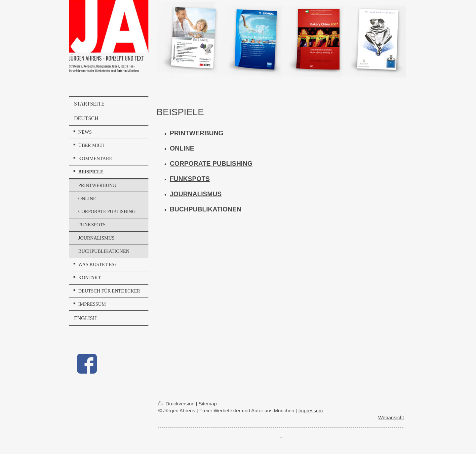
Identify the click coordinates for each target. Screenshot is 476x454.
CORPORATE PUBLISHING (211, 163)
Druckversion (177, 404)
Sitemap (208, 404)
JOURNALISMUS (196, 194)
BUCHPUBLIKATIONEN (206, 209)
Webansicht (391, 417)
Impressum (310, 410)
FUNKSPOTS (190, 179)
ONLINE (182, 148)
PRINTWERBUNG (197, 133)
